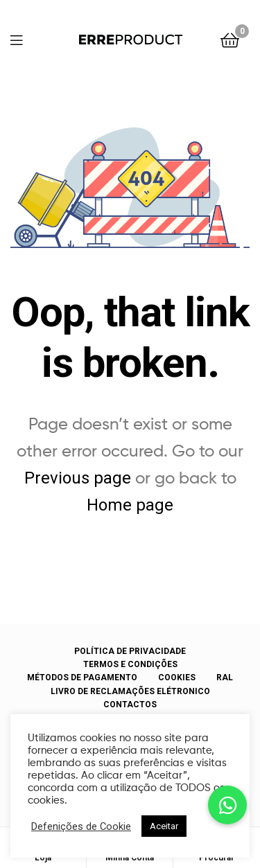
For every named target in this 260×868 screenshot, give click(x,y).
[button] (227, 805)
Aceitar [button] (164, 826)
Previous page (78, 478)
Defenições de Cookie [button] (81, 826)
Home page (130, 505)
